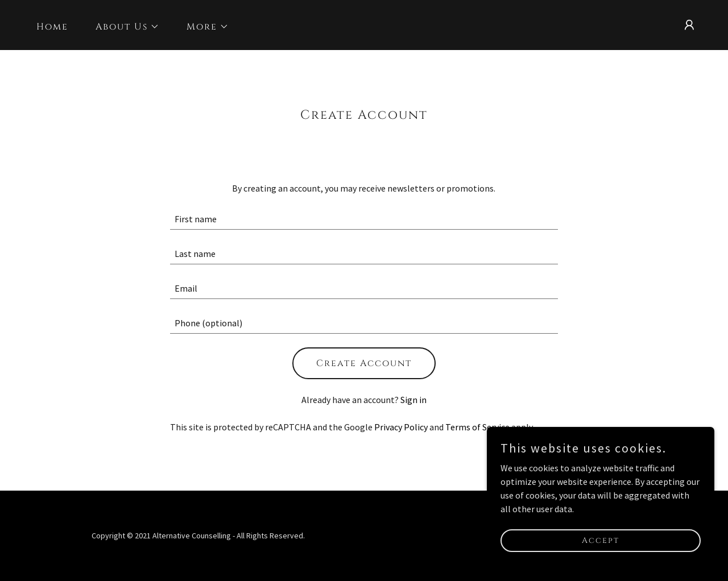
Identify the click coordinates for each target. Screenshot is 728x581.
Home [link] (52, 27)
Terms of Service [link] (477, 427)
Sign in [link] (413, 400)
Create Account (364, 363)
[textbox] (364, 219)
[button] (123, 27)
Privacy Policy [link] (401, 427)
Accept (601, 540)
